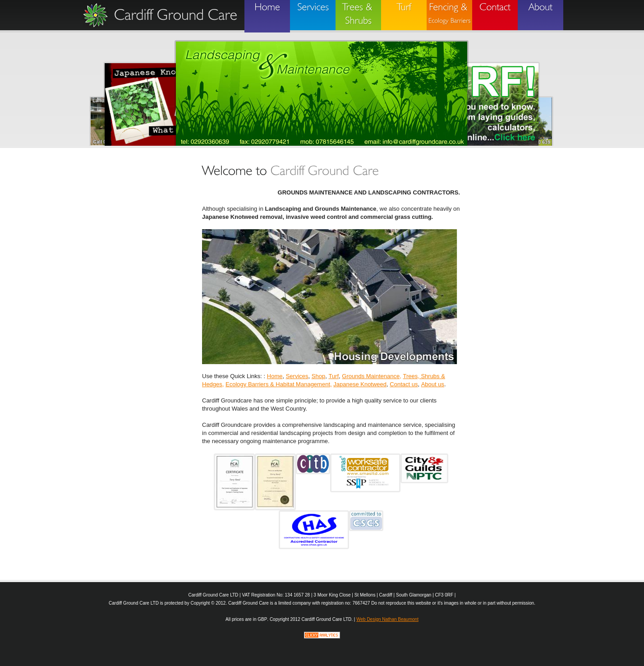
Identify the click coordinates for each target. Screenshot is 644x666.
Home (275, 376)
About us (433, 384)
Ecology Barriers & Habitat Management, (279, 384)
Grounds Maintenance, (372, 376)
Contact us (404, 384)
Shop (318, 376)
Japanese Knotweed (360, 384)
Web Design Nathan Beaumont (387, 619)
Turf (333, 376)
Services (297, 376)
